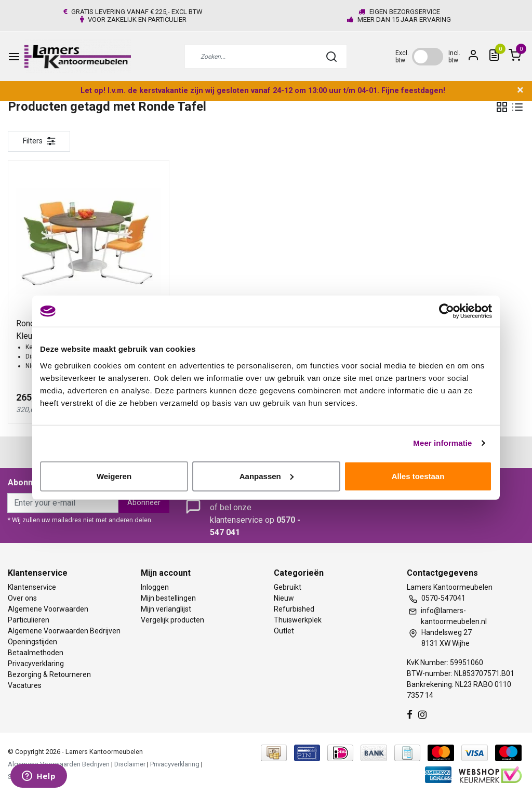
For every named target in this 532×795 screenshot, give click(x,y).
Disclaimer (130, 764)
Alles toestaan (418, 476)
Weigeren (114, 476)
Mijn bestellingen (168, 598)
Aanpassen (267, 476)
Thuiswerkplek (298, 620)
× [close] (520, 90)
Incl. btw (454, 57)
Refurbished (294, 609)
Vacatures (25, 685)
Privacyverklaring (36, 664)
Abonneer (144, 503)
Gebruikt (288, 587)
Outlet (284, 631)
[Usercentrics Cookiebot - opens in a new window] (447, 311)
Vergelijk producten (172, 620)
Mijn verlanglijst (166, 609)
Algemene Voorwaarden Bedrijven (64, 631)
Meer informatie (442, 443)
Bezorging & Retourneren (49, 674)
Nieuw (284, 598)
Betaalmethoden (36, 653)
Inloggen (155, 587)
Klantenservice (32, 587)
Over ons (22, 598)
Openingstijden (32, 642)
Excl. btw (402, 57)
